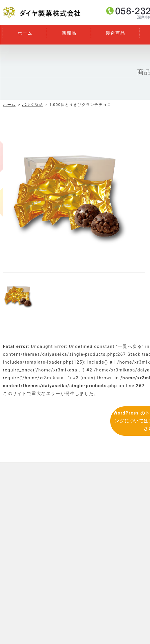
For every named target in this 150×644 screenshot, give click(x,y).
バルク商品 (33, 105)
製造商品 (115, 33)
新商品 (69, 33)
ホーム (25, 33)
